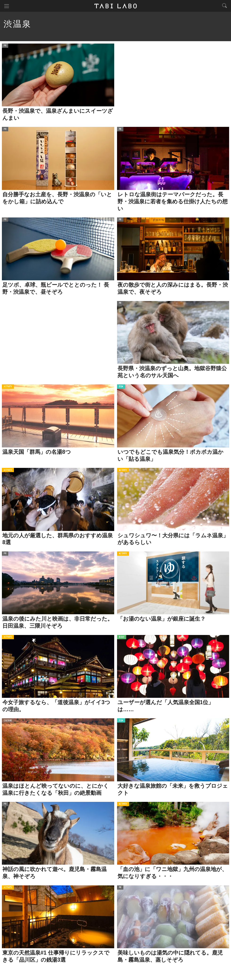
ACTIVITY (8, 387)
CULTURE (8, 721)
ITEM (121, 387)
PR (5, 46)
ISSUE (122, 637)
